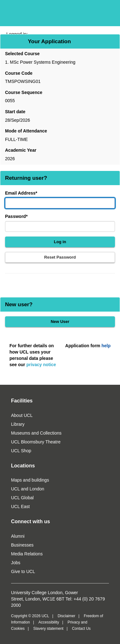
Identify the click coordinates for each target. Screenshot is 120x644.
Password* (16, 216)
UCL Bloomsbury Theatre (36, 442)
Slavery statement (48, 629)
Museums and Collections (36, 433)
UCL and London (28, 489)
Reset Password (60, 257)
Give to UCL (23, 571)
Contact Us (81, 629)
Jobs (16, 563)
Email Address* (21, 193)
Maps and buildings (30, 480)
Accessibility (49, 622)
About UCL (22, 415)
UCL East (20, 506)
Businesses (22, 545)
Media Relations (27, 554)
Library (18, 424)
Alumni (18, 536)
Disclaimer (66, 616)
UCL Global (22, 498)
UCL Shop (21, 451)
